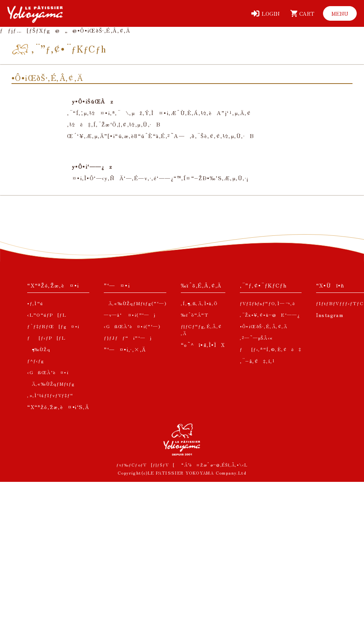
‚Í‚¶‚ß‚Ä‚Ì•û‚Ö (199, 303)
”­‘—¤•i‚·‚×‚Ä (125, 349)
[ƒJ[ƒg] (301, 13)
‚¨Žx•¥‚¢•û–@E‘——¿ (270, 315)
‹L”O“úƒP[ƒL (47, 315)
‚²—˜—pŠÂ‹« (257, 338)
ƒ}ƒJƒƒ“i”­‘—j (128, 338)
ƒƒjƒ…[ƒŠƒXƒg (25, 30)
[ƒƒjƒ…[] (340, 13)
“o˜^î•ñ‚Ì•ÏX (203, 345)
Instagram (330, 315)
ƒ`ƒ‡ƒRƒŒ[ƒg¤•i (53, 326)
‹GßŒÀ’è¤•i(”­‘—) (132, 326)
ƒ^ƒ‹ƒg (36, 361)
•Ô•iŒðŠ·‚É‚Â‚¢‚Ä (264, 326)
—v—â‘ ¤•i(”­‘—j (130, 315)
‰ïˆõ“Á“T (195, 315)
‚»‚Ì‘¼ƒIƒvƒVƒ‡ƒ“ (50, 395)
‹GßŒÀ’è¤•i (48, 372)
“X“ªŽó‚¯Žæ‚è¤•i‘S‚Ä (58, 407)
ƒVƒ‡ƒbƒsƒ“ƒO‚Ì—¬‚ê (268, 303)
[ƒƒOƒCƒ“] (266, 13)
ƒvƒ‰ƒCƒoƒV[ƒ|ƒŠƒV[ (146, 465)
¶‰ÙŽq (39, 349)
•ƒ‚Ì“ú (35, 303)
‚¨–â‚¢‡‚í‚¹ (257, 361)
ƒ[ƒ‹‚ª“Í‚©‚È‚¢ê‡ (271, 349)
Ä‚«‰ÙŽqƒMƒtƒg (51, 384)
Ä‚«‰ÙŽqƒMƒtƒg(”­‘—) (135, 303)
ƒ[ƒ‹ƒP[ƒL (46, 338)
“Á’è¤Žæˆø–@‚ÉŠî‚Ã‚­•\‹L (214, 465)
